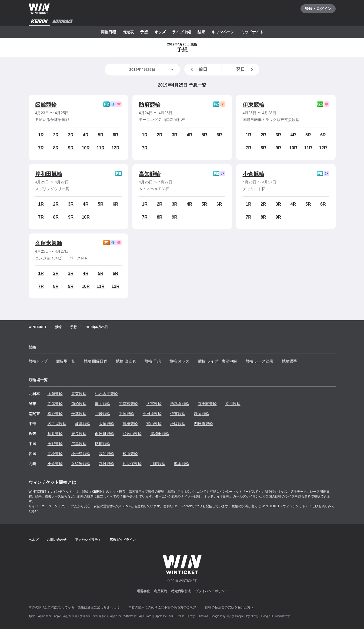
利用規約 (161, 591)
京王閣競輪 (207, 404)
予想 (144, 32)
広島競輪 (79, 444)
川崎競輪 (103, 414)
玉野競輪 (55, 444)
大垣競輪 (106, 424)
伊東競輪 (253, 105)
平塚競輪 (126, 414)
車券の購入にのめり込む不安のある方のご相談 (162, 607)
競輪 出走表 (126, 361)
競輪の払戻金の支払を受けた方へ (229, 607)
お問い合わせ (57, 540)
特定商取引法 (181, 591)
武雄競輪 (106, 464)
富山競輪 (154, 424)
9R (71, 148)
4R (86, 135)
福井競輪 (55, 434)
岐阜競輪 (83, 424)
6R (115, 135)
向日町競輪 (105, 434)
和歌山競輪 (132, 434)
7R (41, 148)
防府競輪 (150, 105)
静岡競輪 (202, 414)
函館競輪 (46, 105)
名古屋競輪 (57, 424)
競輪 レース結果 (259, 361)
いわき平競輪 (106, 394)
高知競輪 (150, 174)
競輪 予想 (153, 361)
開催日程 (108, 32)
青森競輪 (79, 394)
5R (101, 135)
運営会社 (143, 591)
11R (101, 148)
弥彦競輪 (55, 404)
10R (86, 148)
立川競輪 (233, 404)
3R (71, 135)
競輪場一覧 (66, 361)
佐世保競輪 (132, 464)
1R (41, 135)
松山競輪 (130, 454)
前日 (198, 70)
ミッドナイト (252, 32)
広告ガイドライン (123, 540)
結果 (201, 32)
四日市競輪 (203, 424)
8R (56, 148)
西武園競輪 (180, 404)
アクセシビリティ (88, 540)
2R (56, 135)
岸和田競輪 (49, 174)
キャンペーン (223, 32)
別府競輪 (158, 464)
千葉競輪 (79, 414)
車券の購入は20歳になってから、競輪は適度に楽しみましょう (74, 607)
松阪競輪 (178, 424)
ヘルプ (34, 540)
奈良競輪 (79, 434)
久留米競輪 (49, 243)
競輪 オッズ (179, 361)
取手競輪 (103, 404)
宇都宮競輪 (128, 404)
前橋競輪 (79, 404)
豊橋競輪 (130, 424)
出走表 (128, 32)
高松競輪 (55, 454)
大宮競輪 (154, 404)
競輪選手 (289, 361)
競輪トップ (38, 361)
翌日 (246, 70)
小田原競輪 (152, 414)
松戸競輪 (55, 414)
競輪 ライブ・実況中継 (218, 361)
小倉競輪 (253, 174)
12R (116, 148)
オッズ (160, 32)
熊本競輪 (182, 464)
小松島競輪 (81, 454)
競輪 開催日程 (96, 361)
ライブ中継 (182, 32)
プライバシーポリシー (211, 591)
